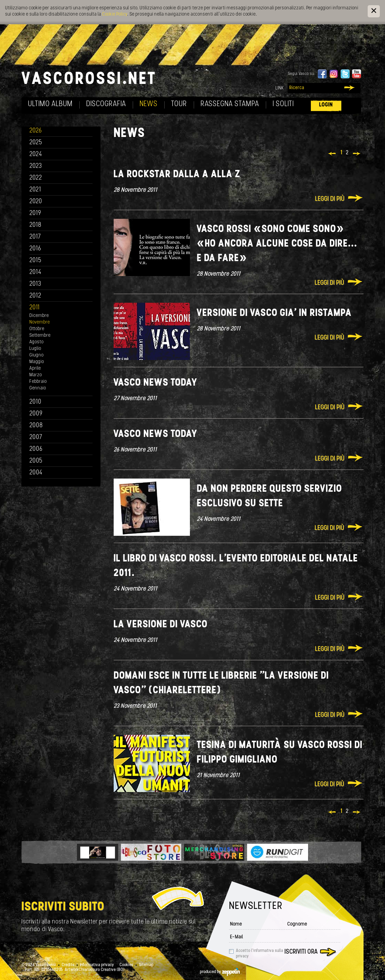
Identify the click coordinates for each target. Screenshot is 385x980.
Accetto (260, 954)
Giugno (37, 355)
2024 (36, 154)
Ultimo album (50, 104)
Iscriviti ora (301, 952)
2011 (35, 308)
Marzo (36, 375)
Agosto (37, 342)
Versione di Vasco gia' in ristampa (274, 313)
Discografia (106, 104)
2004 (36, 473)
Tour (179, 104)
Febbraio (38, 382)
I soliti (283, 104)
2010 (36, 402)
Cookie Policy (115, 14)
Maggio (37, 362)
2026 (36, 131)
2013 (35, 284)
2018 (36, 225)
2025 (36, 143)
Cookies (126, 965)
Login (326, 105)
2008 (36, 426)
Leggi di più (330, 199)
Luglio (35, 349)
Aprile (35, 368)
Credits (68, 965)
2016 (35, 249)
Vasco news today (155, 383)
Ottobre (37, 329)
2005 (36, 461)
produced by (220, 972)
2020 (36, 202)
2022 (36, 178)
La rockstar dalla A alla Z (177, 175)
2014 (36, 272)
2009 (36, 414)
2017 (35, 237)
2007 (36, 437)
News (149, 104)
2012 (36, 296)
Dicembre (39, 316)
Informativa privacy (97, 965)
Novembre (40, 322)
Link (280, 88)
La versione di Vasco (161, 625)
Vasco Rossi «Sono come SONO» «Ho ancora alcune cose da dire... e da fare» (277, 244)
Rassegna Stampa (230, 104)
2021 (35, 190)
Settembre (40, 336)
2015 (36, 261)
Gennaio (38, 388)
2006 (36, 449)
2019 (35, 213)
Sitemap (146, 965)
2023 (36, 166)
